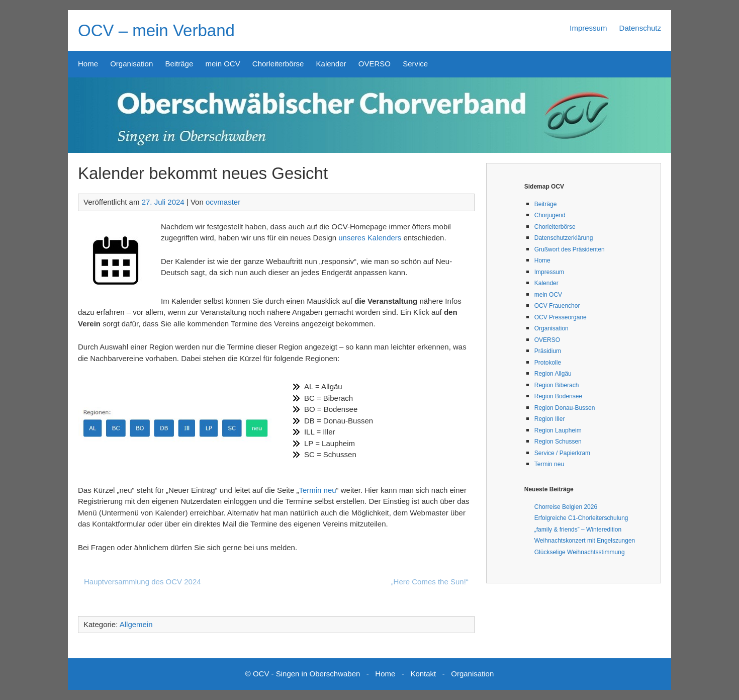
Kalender (331, 64)
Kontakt (423, 674)
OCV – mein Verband (156, 30)
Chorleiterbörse (278, 64)
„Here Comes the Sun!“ (430, 582)
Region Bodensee (558, 396)
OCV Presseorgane (561, 317)
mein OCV (222, 64)
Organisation (131, 64)
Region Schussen (558, 442)
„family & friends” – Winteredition (578, 530)
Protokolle (548, 363)
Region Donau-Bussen (565, 408)
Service (415, 64)
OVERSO (375, 64)
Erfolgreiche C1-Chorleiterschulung (581, 518)
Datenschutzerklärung (564, 238)
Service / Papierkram (562, 453)
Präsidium (548, 351)
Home (88, 64)
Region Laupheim (558, 430)
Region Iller (550, 419)
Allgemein (136, 624)
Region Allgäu (553, 374)
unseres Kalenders (370, 238)
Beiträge (179, 64)
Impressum (588, 28)
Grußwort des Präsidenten (570, 249)
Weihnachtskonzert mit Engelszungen (585, 541)
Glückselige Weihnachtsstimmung (580, 552)
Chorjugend (550, 215)
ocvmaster (223, 202)
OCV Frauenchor (557, 306)
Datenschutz (640, 28)
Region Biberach (557, 385)
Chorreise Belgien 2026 (566, 507)
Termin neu (317, 490)
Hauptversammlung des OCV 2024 (143, 582)
